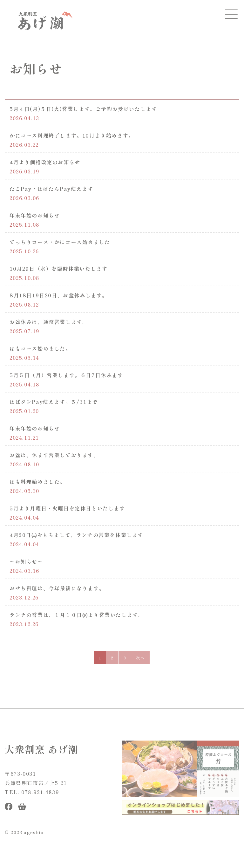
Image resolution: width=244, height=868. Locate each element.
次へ (140, 658)
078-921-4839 (40, 792)
